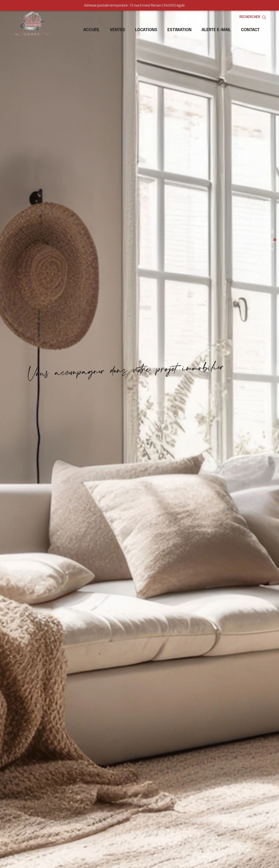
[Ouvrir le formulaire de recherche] (261, 17)
